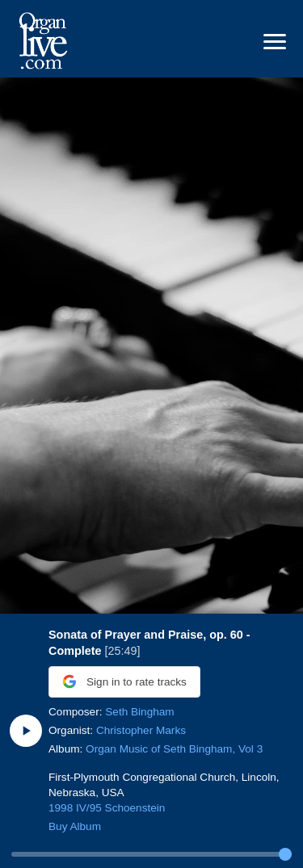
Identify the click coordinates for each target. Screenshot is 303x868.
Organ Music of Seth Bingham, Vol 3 (174, 749)
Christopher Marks (141, 730)
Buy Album (75, 826)
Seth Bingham (139, 712)
